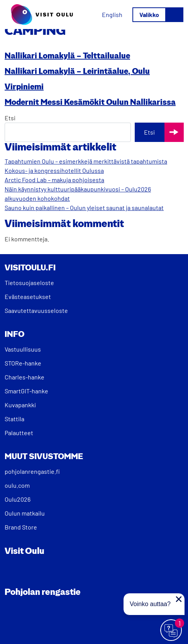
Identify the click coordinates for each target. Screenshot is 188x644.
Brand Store (21, 527)
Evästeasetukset (28, 296)
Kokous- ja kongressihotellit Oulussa (54, 170)
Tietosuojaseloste (29, 283)
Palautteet (19, 433)
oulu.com (17, 485)
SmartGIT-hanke (26, 391)
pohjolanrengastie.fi (32, 471)
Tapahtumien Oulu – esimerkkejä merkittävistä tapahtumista (86, 161)
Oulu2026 (18, 499)
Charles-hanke (25, 377)
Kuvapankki (20, 405)
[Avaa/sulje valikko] (158, 15)
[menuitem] (112, 15)
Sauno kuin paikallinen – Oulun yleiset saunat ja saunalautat (84, 208)
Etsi (10, 118)
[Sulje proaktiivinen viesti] (179, 599)
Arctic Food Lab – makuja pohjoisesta (54, 180)
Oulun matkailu (25, 513)
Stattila (14, 419)
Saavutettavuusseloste (36, 310)
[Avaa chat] (171, 630)
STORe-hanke (23, 363)
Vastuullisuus (23, 349)
